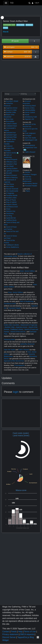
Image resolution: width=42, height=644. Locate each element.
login (16, 392)
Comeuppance (30, 145)
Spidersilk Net (11, 218)
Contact (6, 632)
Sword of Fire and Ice (18, 332)
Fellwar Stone (11, 139)
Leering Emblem (12, 169)
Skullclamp (10, 213)
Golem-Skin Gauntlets (12, 325)
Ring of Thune (11, 200)
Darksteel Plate (11, 137)
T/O (12, 3)
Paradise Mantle (12, 195)
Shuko (8, 209)
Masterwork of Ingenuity (29, 325)
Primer (6, 28)
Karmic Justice (30, 112)
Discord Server (9, 637)
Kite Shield (10, 166)
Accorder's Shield (12, 101)
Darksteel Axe (11, 133)
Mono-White (20, 25)
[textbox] (12, 94)
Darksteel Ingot (11, 135)
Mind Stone (10, 184)
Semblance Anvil (12, 207)
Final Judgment (30, 133)
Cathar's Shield (11, 124)
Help (20, 632)
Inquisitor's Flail (11, 164)
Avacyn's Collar (11, 110)
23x (24, 191)
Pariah (27, 115)
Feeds (14, 632)
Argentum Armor (12, 108)
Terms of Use (30, 632)
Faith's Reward (30, 152)
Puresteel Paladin (31, 186)
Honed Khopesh (12, 160)
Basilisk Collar (11, 112)
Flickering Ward (30, 106)
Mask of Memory (12, 178)
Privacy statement (10, 634)
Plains (28, 191)
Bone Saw (10, 119)
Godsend (9, 146)
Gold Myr (28, 177)
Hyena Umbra (30, 108)
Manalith (9, 173)
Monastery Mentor (31, 183)
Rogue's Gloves (12, 204)
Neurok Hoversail (12, 189)
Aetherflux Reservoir (27, 344)
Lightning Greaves (12, 171)
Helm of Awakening (27, 301)
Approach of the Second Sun (14, 361)
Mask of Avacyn (12, 175)
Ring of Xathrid (11, 202)
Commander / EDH (9, 25)
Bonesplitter (10, 121)
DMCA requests (27, 634)
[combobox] (12, 94)
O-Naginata (10, 193)
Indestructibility (30, 110)
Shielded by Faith (31, 117)
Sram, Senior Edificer (28, 271)
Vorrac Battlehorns (12, 247)
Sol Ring (9, 216)
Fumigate (28, 136)
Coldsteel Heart (11, 126)
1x (5, 101)
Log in (37, 3)
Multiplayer (29, 25)
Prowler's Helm (11, 198)
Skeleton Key (11, 211)
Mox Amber (10, 186)
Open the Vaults (30, 138)
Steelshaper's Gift (31, 140)
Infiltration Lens (11, 162)
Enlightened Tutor (31, 148)
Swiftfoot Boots (11, 220)
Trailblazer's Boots (12, 245)
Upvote (15, 41)
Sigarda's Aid (29, 119)
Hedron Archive (11, 153)
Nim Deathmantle (12, 191)
